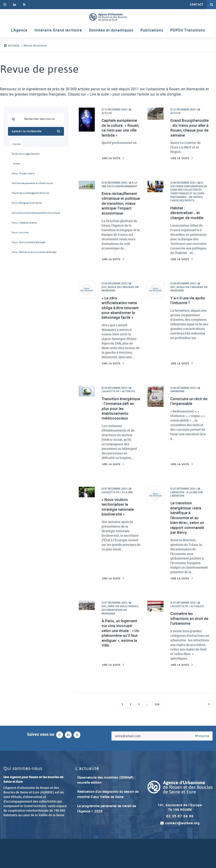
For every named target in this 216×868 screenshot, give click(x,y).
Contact (197, 5)
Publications (152, 31)
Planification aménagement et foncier (18, 197)
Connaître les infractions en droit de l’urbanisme (188, 642)
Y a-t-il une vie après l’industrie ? (189, 309)
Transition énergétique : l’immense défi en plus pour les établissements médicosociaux (118, 426)
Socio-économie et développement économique (18, 219)
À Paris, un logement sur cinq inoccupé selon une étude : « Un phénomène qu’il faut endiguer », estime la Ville (121, 657)
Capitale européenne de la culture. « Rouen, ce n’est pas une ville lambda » (121, 128)
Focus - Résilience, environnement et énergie (18, 261)
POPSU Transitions (188, 31)
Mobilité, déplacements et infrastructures (18, 187)
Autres (16, 166)
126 (157, 728)
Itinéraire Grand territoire (58, 31)
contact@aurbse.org (180, 847)
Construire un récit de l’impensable (187, 416)
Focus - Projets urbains (18, 176)
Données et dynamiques (111, 31)
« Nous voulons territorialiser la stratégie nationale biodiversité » (119, 529)
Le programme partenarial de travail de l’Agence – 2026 (107, 832)
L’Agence (19, 31)
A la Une (17, 144)
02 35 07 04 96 (180, 840)
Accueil (15, 45)
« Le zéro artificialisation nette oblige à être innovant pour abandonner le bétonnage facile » (121, 319)
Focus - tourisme (18, 240)
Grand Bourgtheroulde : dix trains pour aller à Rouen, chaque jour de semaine (189, 131)
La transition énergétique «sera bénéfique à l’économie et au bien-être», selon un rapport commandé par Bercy (188, 540)
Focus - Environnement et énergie (18, 250)
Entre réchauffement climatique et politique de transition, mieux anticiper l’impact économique (120, 213)
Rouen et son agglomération (18, 155)
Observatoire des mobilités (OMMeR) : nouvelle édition (100, 804)
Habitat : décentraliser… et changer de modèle (188, 219)
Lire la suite (112, 164)
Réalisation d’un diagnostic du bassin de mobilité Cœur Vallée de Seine (107, 818)
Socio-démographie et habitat (18, 208)
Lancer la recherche (36, 131)
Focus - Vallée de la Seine (18, 229)
